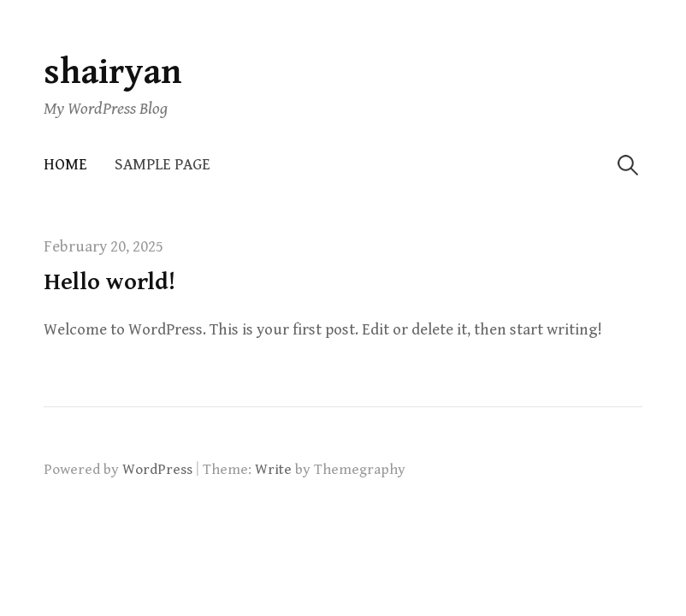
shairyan (113, 72)
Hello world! (109, 282)
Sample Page (163, 165)
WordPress (157, 470)
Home (65, 165)
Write (273, 470)
